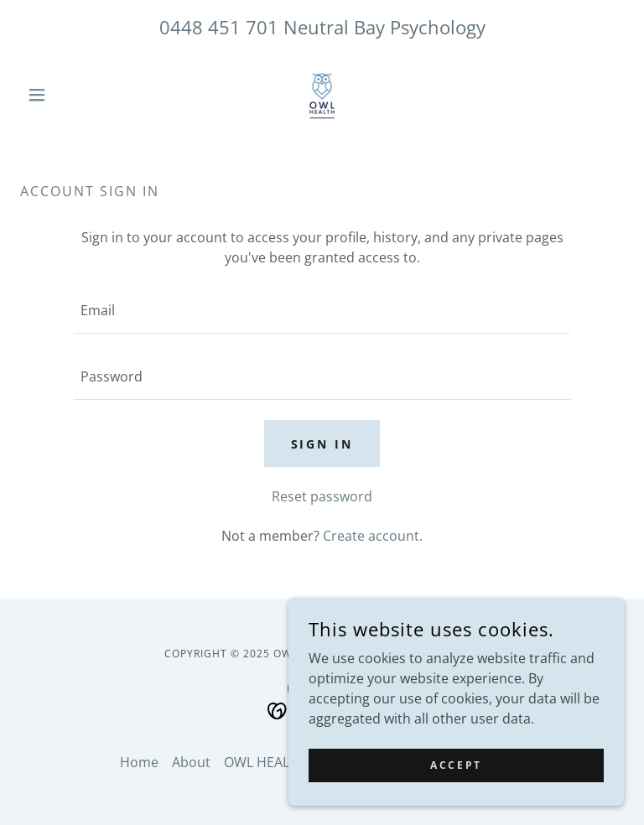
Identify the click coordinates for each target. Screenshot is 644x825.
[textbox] (322, 311)
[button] (65, 95)
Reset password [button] (322, 496)
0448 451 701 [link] (219, 27)
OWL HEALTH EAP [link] (279, 762)
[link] (322, 95)
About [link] (191, 762)
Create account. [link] (373, 536)
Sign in (322, 444)
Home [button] (139, 762)
